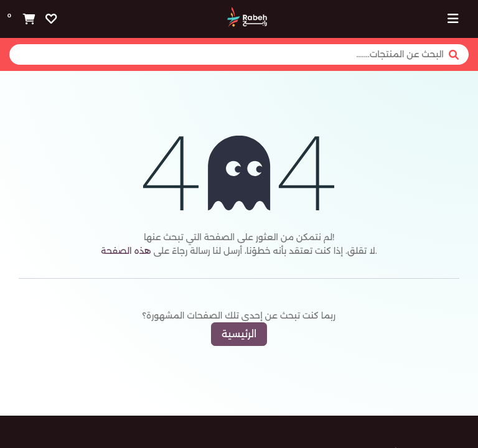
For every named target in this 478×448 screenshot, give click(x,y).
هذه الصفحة (126, 251)
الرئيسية (239, 334)
